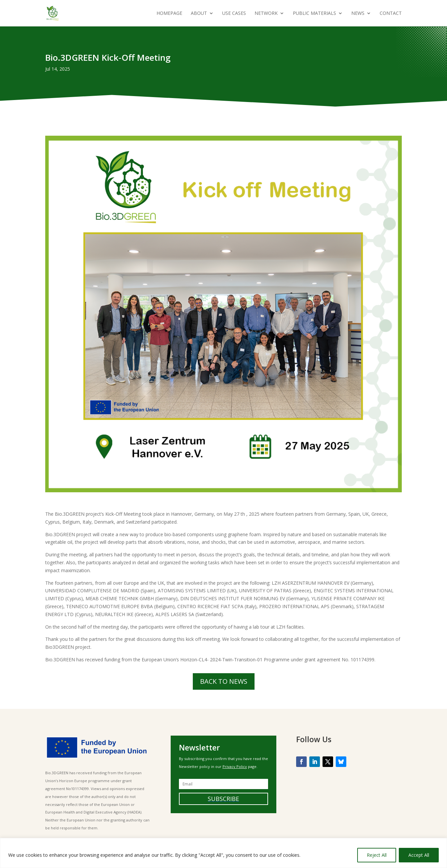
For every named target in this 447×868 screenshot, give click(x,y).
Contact (391, 14)
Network (266, 14)
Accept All (419, 855)
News (358, 14)
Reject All (377, 855)
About (199, 14)
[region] (223, 853)
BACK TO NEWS (224, 681)
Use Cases (234, 14)
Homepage (169, 14)
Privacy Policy (235, 766)
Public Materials (314, 14)
